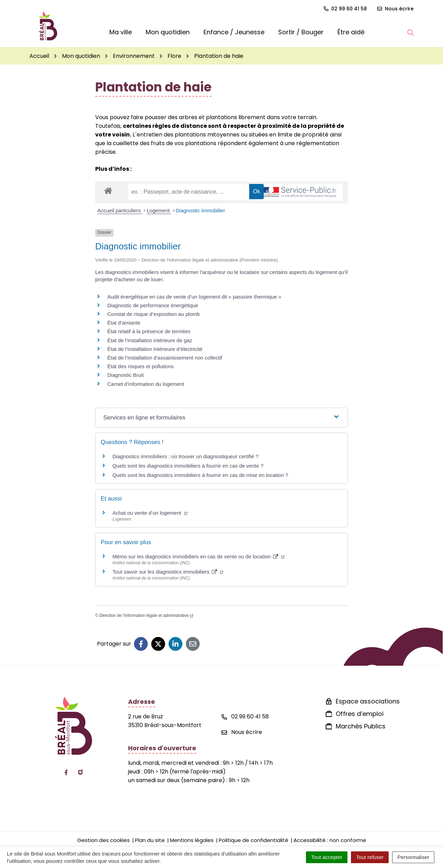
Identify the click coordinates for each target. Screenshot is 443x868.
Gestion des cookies (103, 840)
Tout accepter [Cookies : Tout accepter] (327, 857)
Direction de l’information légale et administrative (146, 615)
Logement (159, 210)
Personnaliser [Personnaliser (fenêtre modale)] (413, 857)
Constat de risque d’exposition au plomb (153, 314)
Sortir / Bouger (301, 32)
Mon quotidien (168, 32)
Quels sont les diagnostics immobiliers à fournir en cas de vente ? (188, 466)
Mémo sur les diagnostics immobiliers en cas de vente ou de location (198, 556)
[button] (410, 32)
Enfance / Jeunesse (234, 32)
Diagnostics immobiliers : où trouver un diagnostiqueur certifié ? (186, 456)
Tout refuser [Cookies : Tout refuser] (370, 857)
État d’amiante (124, 323)
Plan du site (150, 840)
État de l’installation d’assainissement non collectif (165, 358)
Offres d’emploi (360, 714)
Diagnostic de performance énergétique (153, 305)
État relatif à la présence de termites (149, 331)
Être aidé (351, 32)
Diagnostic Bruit (125, 375)
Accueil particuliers (120, 210)
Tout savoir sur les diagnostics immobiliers (168, 572)
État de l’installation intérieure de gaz (150, 340)
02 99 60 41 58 (245, 716)
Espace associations (368, 701)
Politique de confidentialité (254, 840)
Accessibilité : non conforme (330, 840)
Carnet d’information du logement (146, 384)
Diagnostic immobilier (201, 210)
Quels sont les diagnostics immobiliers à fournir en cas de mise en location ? (200, 475)
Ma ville (121, 32)
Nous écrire (242, 732)
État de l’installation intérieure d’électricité (155, 349)
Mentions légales (192, 840)
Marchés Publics (361, 726)
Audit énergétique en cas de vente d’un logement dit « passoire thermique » (194, 297)
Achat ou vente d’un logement (150, 513)
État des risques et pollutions (141, 366)
